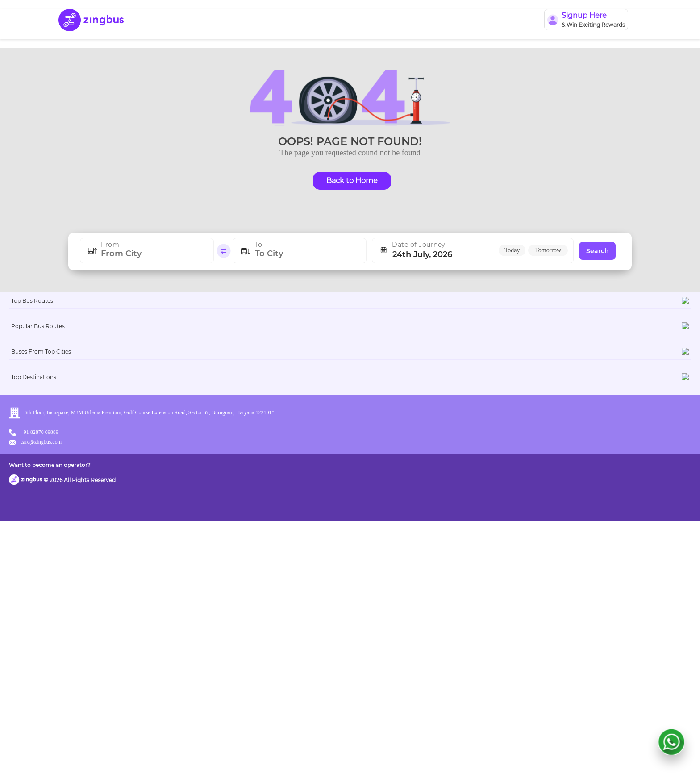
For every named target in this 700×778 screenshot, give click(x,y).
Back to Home (352, 181)
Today (512, 250)
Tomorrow (548, 250)
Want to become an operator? (415, 758)
